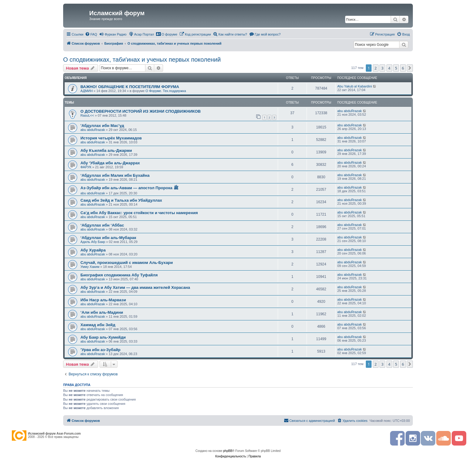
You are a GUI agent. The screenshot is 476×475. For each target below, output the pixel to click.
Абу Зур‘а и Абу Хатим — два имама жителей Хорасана (135, 287)
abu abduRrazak (350, 111)
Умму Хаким (90, 267)
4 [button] (389, 68)
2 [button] (376, 68)
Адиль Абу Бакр (93, 242)
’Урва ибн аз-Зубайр (100, 350)
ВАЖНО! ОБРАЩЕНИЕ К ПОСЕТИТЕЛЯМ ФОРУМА (130, 87)
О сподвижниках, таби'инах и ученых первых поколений (142, 60)
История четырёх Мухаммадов (111, 138)
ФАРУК (86, 167)
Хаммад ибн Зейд (98, 325)
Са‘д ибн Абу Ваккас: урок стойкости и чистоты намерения (139, 213)
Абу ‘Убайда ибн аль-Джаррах (110, 163)
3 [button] (382, 68)
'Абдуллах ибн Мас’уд (102, 126)
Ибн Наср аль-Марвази (103, 300)
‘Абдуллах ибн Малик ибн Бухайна (115, 175)
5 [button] (396, 68)
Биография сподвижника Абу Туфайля (119, 275)
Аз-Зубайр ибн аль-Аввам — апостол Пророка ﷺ (129, 188)
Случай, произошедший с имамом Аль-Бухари (127, 263)
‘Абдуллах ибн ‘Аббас (102, 225)
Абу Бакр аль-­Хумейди (103, 337)
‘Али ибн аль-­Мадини (102, 312)
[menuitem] (91, 34)
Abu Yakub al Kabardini (355, 86)
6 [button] (403, 68)
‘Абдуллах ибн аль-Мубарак (108, 238)
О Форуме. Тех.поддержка (166, 91)
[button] (410, 68)
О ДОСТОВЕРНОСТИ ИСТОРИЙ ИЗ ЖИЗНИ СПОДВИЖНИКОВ (141, 111)
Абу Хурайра (93, 250)
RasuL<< (87, 115)
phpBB (228, 451)
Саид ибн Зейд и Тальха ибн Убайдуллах (121, 200)
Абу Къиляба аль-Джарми (106, 150)
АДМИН (87, 91)
